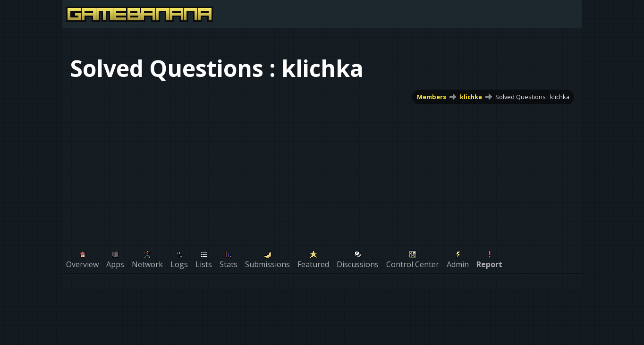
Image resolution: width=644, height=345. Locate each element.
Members (432, 97)
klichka (471, 97)
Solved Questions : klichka (532, 97)
